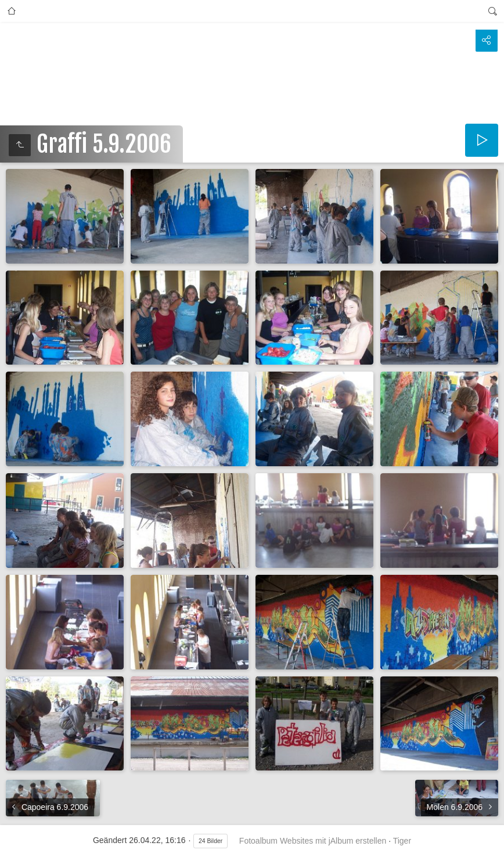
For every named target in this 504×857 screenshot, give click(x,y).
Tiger (402, 841)
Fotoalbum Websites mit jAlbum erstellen (313, 841)
